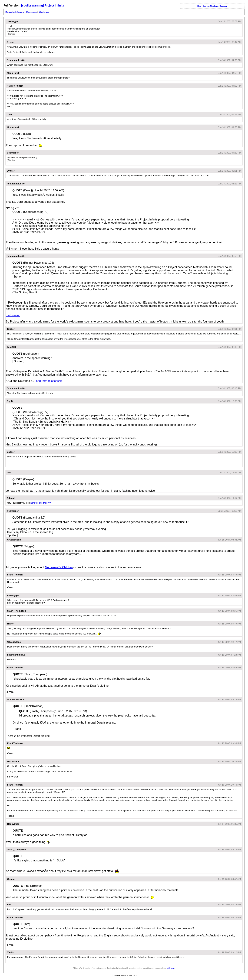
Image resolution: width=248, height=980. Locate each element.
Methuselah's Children (59, 567)
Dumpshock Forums (15, 12)
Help (199, 6)
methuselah (13, 315)
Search (206, 6)
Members (214, 6)
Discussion (32, 12)
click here (171, 968)
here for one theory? (40, 503)
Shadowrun (44, 12)
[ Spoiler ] (12, 34)
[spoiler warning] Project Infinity (42, 6)
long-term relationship (49, 381)
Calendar (223, 6)
